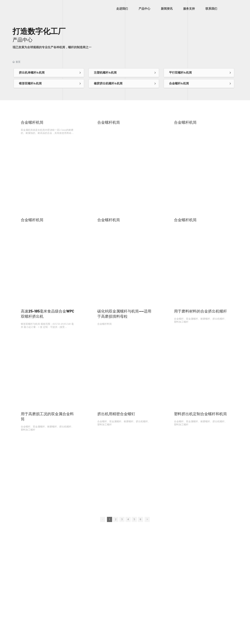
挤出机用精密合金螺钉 (116, 414)
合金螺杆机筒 (32, 122)
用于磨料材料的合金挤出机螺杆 (200, 311)
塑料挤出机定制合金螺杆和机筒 (200, 414)
